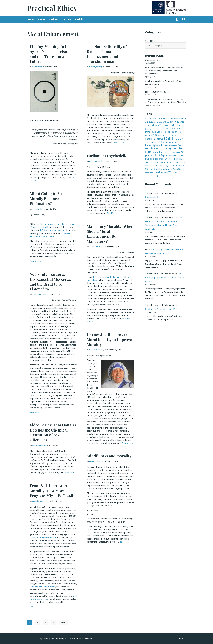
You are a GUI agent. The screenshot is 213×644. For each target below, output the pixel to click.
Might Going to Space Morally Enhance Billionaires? (49, 198)
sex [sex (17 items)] (151, 168)
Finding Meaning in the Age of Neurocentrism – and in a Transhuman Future (51, 54)
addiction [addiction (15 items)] (159, 118)
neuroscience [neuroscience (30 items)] (176, 151)
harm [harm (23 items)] (175, 142)
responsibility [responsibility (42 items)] (164, 165)
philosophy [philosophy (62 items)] (154, 154)
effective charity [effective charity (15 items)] (172, 135)
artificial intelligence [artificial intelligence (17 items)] (154, 121)
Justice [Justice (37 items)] (168, 145)
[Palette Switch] (177, 19)
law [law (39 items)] (178, 145)
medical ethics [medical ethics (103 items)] (158, 148)
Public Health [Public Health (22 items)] (175, 158)
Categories (150, 41)
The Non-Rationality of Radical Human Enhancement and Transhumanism (107, 54)
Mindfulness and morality (109, 456)
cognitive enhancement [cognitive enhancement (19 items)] (158, 128)
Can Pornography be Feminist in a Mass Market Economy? (165, 277)
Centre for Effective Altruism (43, 537)
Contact (67, 19)
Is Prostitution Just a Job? (158, 91)
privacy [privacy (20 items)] (178, 155)
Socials (79, 19)
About (42, 19)
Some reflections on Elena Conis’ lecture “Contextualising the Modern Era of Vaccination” (164, 70)
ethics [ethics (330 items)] (173, 138)
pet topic (50, 586)
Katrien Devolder (39, 445)
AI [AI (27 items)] (167, 118)
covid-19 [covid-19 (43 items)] (151, 134)
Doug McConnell (96, 161)
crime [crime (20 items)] (162, 135)
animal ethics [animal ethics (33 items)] (178, 118)
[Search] (184, 19)
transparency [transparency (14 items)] (177, 172)
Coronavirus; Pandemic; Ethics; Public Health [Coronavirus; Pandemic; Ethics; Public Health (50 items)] (163, 130)
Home (31, 19)
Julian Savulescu (96, 246)
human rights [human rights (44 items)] (154, 145)
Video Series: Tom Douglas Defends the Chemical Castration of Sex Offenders (53, 432)
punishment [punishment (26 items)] (152, 162)
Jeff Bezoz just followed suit (53, 230)
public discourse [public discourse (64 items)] (157, 158)
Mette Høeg (37, 67)
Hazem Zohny (38, 209)
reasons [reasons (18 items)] (163, 162)
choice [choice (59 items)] (169, 125)
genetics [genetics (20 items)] (167, 142)
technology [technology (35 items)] (164, 171)
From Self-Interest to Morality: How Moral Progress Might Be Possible (54, 491)
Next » (64, 623)
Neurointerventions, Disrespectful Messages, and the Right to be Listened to (50, 282)
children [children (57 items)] (155, 125)
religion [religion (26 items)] (172, 162)
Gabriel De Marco (39, 294)
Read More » (118, 142)
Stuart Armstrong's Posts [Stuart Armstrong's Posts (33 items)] (168, 168)
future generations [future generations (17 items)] (154, 142)
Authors (54, 19)
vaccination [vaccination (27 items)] (152, 175)
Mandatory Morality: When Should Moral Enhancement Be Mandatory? (110, 234)
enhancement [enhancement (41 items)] (154, 138)
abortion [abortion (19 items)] (150, 118)
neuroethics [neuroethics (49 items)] (160, 151)
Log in (180, 639)
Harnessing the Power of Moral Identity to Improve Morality (109, 339)
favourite (34, 586)
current (42, 586)
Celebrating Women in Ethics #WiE (161, 309)
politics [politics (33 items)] (169, 155)
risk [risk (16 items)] (176, 165)
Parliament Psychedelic (107, 156)
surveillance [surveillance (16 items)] (151, 172)
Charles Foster (95, 461)
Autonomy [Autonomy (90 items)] (173, 121)
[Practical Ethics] (52, 8)
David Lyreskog (96, 67)
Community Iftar (153, 60)
